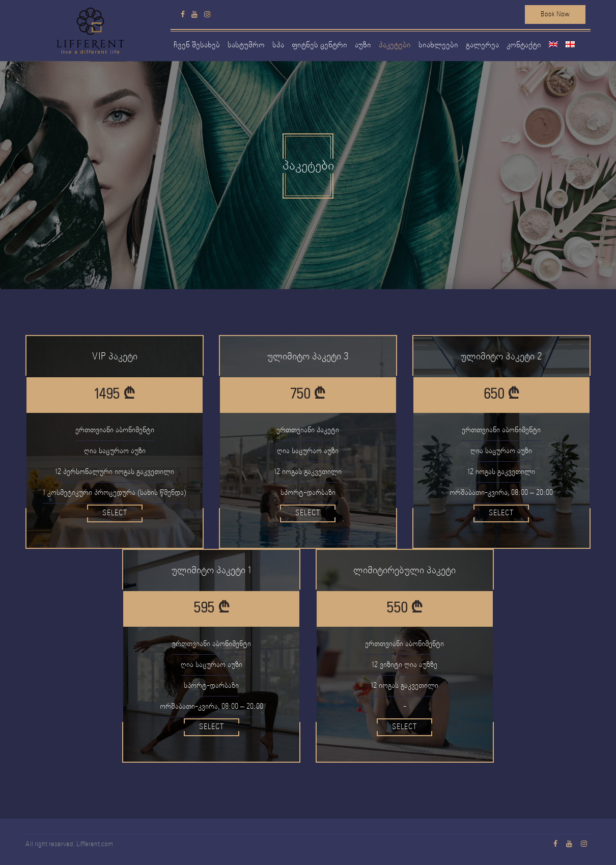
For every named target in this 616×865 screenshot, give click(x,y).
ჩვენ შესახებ (197, 45)
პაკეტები (395, 45)
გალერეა (482, 45)
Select (115, 513)
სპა (278, 45)
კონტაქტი (524, 45)
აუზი (363, 45)
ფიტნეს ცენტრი (319, 45)
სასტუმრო (246, 45)
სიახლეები (438, 45)
